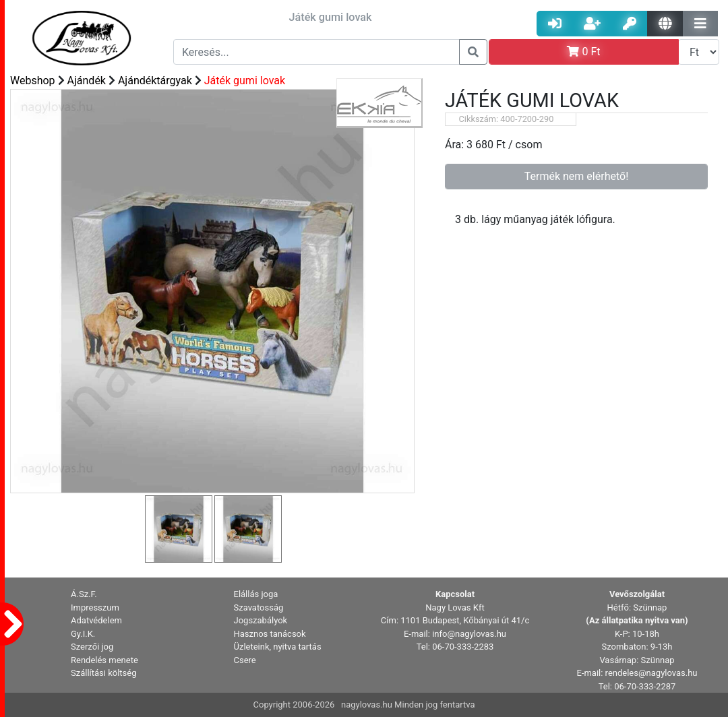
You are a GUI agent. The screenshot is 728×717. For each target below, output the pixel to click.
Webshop (33, 81)
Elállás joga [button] (256, 594)
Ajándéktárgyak (155, 81)
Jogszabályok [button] (261, 620)
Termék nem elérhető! (577, 176)
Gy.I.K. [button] (83, 634)
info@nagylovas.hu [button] (469, 634)
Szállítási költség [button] (104, 673)
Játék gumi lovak (245, 81)
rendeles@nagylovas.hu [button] (651, 673)
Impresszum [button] (95, 607)
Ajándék (87, 81)
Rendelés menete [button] (104, 660)
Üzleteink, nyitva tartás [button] (278, 647)
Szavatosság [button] (259, 607)
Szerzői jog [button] (92, 647)
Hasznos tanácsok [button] (270, 634)
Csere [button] (245, 660)
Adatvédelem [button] (96, 620)
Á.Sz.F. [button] (84, 594)
